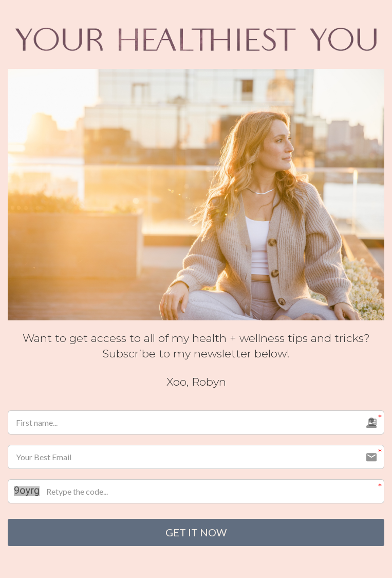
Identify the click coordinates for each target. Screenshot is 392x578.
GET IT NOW (196, 533)
